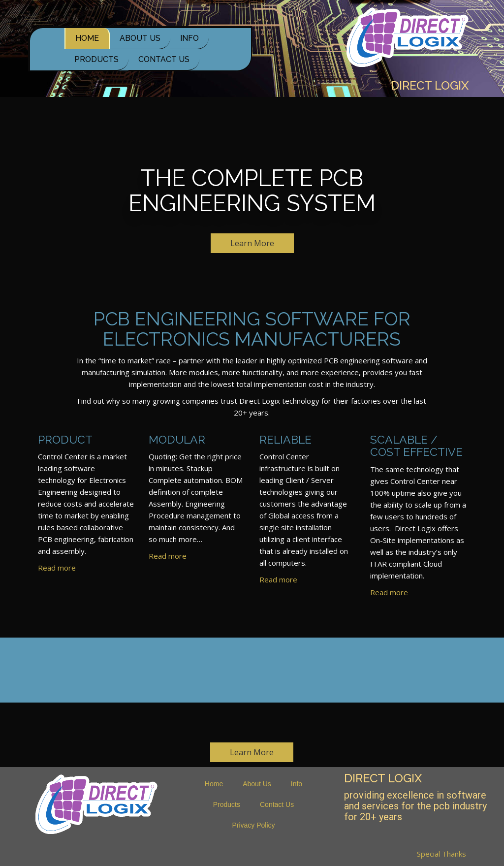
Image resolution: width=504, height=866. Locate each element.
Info (189, 38)
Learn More (252, 243)
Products (96, 59)
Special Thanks (441, 854)
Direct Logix (430, 86)
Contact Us (164, 59)
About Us (140, 38)
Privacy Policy (253, 825)
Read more (57, 568)
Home (87, 38)
